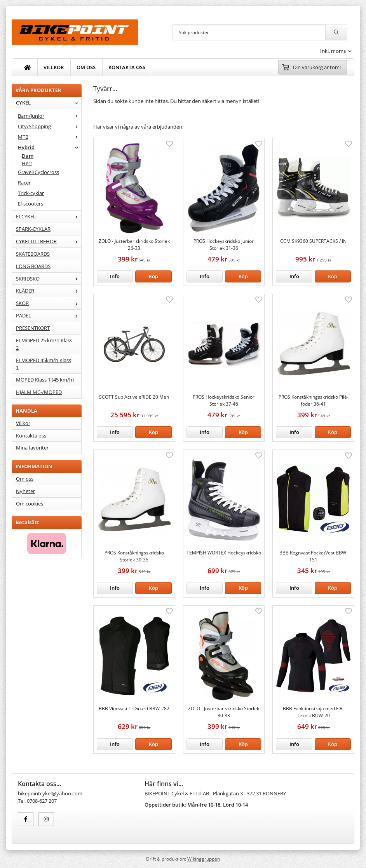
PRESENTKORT (33, 328)
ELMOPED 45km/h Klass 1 (44, 364)
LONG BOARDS (33, 266)
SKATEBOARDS (33, 254)
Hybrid (50, 147)
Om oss (25, 479)
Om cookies (30, 504)
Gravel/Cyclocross (38, 172)
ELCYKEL (49, 216)
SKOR (49, 303)
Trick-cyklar (31, 193)
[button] (153, 276)
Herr (27, 163)
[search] (336, 32)
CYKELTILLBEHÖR (49, 241)
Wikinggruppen (204, 859)
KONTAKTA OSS (127, 67)
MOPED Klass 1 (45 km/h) (45, 380)
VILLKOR (54, 67)
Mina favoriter (32, 448)
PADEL (49, 315)
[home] (28, 67)
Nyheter (25, 491)
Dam (28, 156)
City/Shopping (50, 126)
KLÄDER (49, 291)
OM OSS (86, 67)
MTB (50, 137)
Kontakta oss (31, 436)
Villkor (23, 423)
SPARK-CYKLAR (33, 229)
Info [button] (115, 276)
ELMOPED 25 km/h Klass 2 (44, 344)
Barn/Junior (50, 116)
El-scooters (31, 204)
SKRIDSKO (49, 279)
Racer (24, 183)
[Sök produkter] (249, 32)
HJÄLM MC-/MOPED (39, 392)
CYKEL (49, 103)
